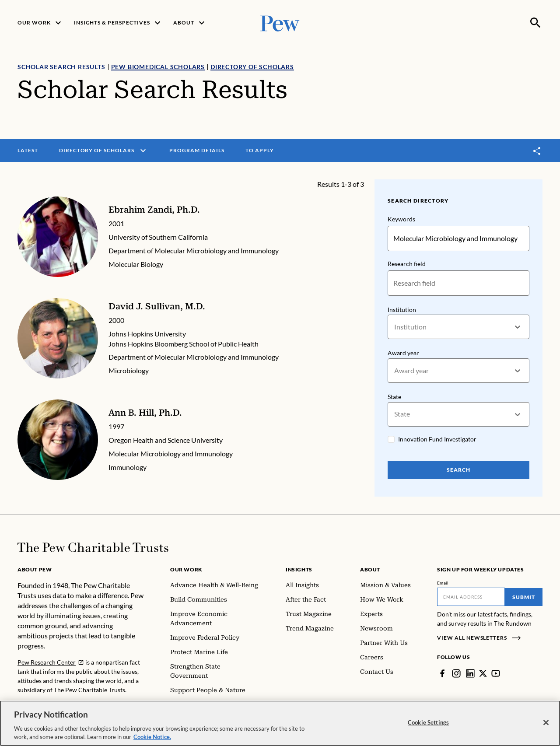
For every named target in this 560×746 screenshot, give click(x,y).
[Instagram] (456, 673)
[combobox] (395, 327)
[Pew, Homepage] (280, 23)
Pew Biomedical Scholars (158, 67)
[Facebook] (442, 673)
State (394, 397)
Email (443, 583)
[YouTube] (496, 673)
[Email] (471, 597)
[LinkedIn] (470, 673)
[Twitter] (483, 673)
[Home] (93, 547)
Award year (403, 353)
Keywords (401, 219)
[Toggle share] (537, 151)
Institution (402, 310)
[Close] (546, 724)
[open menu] (143, 151)
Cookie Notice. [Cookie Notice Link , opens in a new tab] (152, 738)
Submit (524, 597)
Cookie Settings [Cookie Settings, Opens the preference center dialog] (428, 723)
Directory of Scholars (252, 67)
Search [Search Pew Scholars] (458, 470)
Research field (407, 264)
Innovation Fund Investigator (437, 439)
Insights (299, 569)
